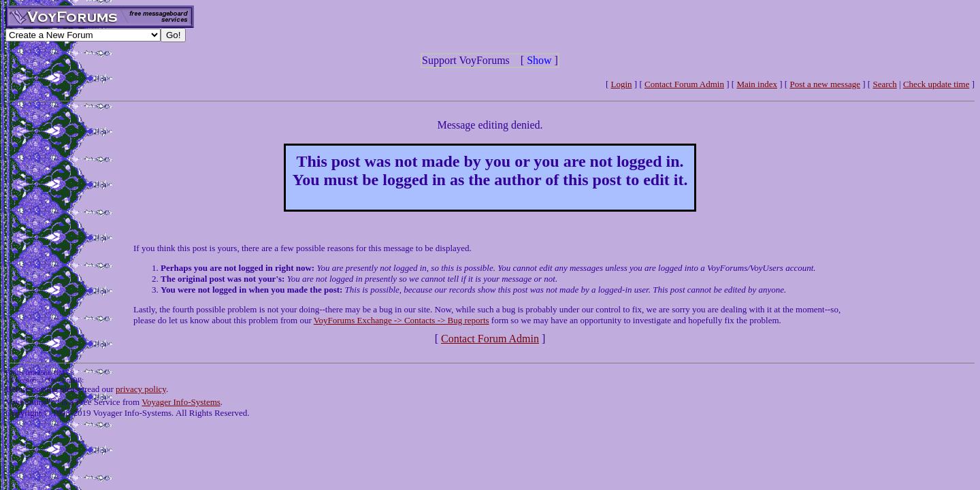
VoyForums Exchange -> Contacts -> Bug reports (402, 320)
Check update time (936, 84)
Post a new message (825, 84)
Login (622, 84)
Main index (757, 84)
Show (539, 60)
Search (884, 84)
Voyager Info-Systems (181, 402)
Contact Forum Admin (684, 84)
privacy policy (141, 389)
